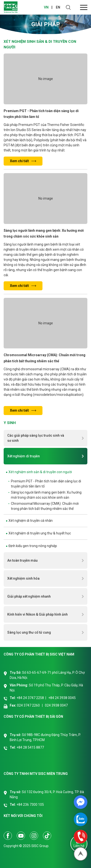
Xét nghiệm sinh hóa (23, 578)
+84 (20, 747)
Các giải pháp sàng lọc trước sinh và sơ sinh (36, 438)
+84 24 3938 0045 (62, 698)
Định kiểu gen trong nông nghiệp (33, 546)
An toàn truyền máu (22, 560)
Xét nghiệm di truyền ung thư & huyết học (40, 533)
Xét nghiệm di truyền (24, 456)
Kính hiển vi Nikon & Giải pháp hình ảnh (37, 614)
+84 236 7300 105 (30, 805)
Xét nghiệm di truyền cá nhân (31, 521)
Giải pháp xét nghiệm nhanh (29, 596)
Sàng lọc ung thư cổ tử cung (29, 632)
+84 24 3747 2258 (30, 698)
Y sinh (10, 423)
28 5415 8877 (33, 747)
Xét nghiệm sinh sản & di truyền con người (40, 472)
